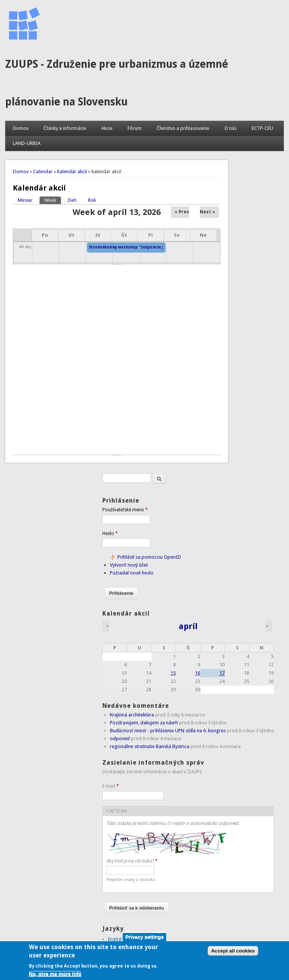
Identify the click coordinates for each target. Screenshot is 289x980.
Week (53, 200)
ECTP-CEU (262, 128)
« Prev (182, 212)
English (116, 939)
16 (198, 673)
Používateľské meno (125, 510)
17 (222, 673)
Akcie (107, 128)
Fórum (135, 128)
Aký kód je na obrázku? (132, 861)
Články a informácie (65, 128)
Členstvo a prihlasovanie (183, 128)
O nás (230, 128)
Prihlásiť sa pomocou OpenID (149, 557)
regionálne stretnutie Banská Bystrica (150, 746)
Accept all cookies (233, 953)
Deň (72, 200)
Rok (92, 200)
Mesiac (25, 200)
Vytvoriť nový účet (129, 565)
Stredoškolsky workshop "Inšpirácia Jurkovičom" (137, 247)
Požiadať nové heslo (132, 573)
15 (173, 673)
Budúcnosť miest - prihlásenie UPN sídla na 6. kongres (168, 731)
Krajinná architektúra (132, 715)
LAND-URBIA (27, 143)
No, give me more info (55, 976)
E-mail (111, 786)
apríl (188, 626)
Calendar (43, 171)
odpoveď (120, 738)
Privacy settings (144, 940)
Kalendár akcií (72, 171)
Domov (21, 128)
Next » (208, 212)
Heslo (110, 533)
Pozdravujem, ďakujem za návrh (144, 723)
